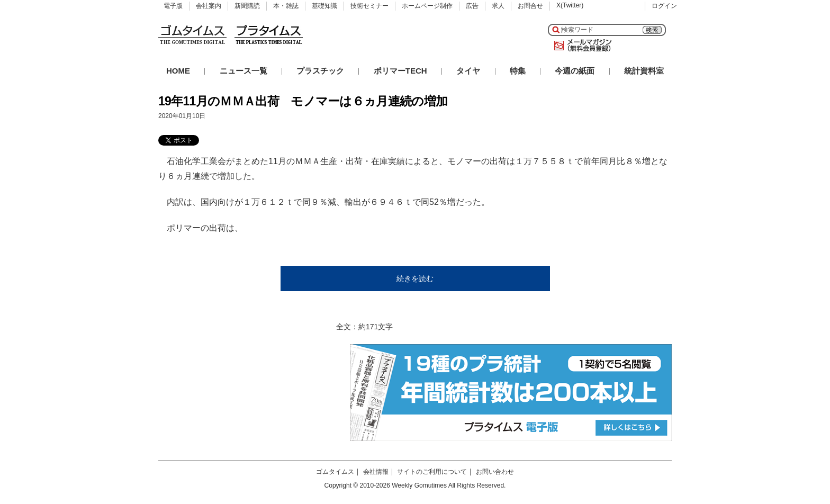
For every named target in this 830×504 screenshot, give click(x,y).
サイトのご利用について (432, 472)
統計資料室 (644, 71)
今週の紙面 (575, 71)
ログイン (664, 6)
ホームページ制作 (427, 6)
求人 (498, 6)
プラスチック (320, 71)
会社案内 (209, 6)
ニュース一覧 (243, 71)
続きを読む (415, 278)
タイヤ (468, 71)
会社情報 (376, 472)
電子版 (173, 6)
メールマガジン (581, 46)
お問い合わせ (495, 472)
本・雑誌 (286, 6)
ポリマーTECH (400, 71)
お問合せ (530, 6)
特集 (518, 71)
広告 (472, 6)
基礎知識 (324, 6)
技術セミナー (369, 6)
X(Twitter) (570, 5)
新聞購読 (247, 6)
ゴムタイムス (335, 472)
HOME (178, 71)
